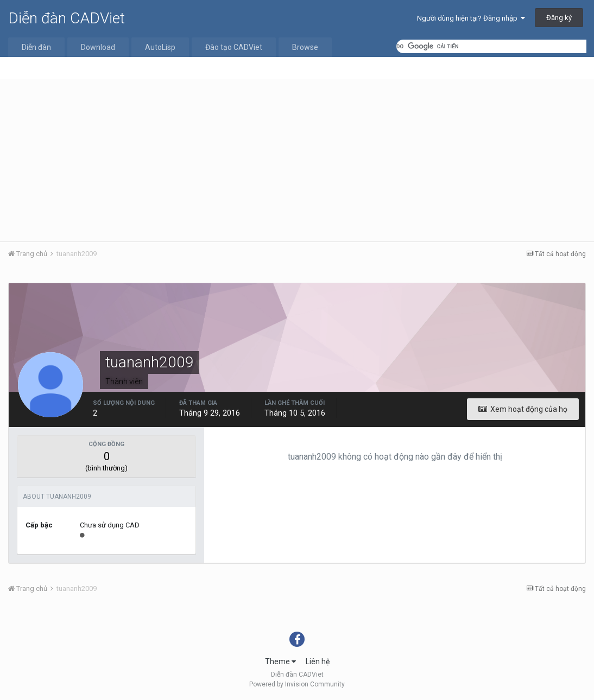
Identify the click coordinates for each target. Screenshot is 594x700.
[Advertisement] (297, 160)
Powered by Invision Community (297, 684)
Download (98, 47)
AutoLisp (160, 47)
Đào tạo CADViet (234, 47)
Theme (280, 661)
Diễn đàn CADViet (67, 18)
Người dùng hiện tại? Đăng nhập (471, 18)
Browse (305, 47)
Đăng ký (559, 18)
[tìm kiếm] (491, 46)
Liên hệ (318, 661)
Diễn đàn (36, 47)
